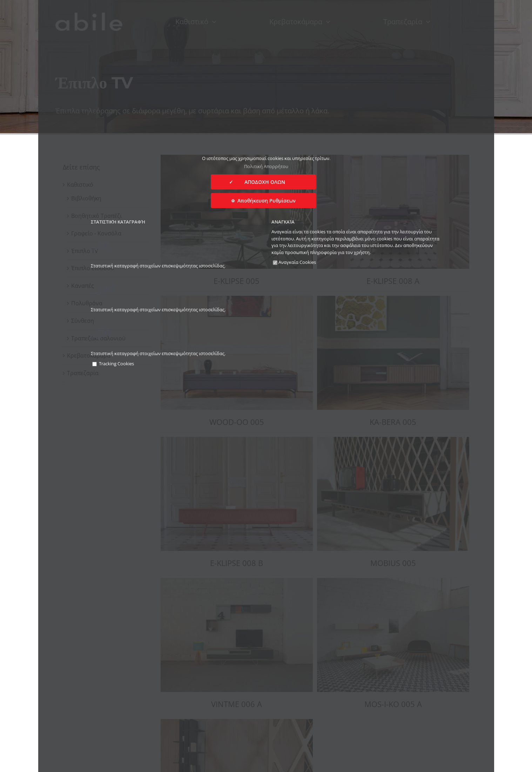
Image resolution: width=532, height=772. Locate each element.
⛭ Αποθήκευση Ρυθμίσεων (263, 201)
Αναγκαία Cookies (294, 262)
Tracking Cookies (113, 364)
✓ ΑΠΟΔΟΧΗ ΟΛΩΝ (263, 182)
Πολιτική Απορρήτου (266, 166)
